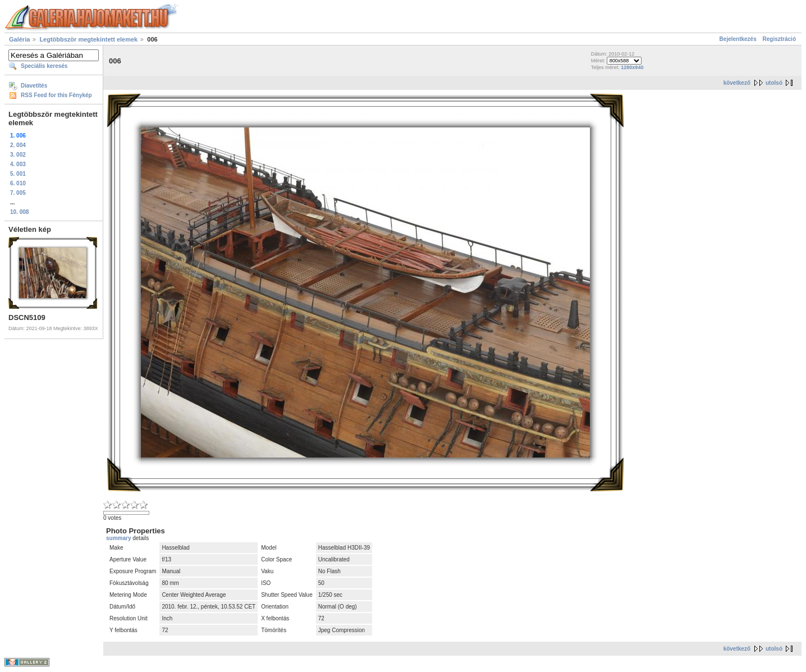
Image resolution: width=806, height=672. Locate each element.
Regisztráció (779, 39)
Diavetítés (34, 86)
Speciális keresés (44, 66)
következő (737, 83)
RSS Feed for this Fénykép (56, 95)
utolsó (774, 83)
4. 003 (18, 164)
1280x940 (632, 67)
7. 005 (18, 193)
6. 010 (18, 183)
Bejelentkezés (738, 39)
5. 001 (18, 174)
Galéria (19, 39)
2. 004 (18, 145)
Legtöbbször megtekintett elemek (88, 39)
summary (119, 538)
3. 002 (18, 155)
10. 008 (19, 212)
